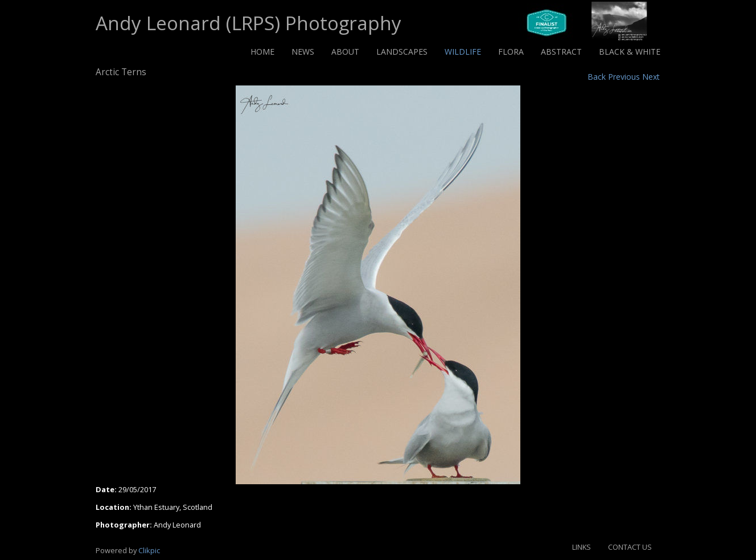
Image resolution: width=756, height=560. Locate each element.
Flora (511, 52)
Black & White (630, 52)
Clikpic (149, 550)
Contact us (630, 547)
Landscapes (402, 52)
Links (582, 547)
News (303, 52)
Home (262, 52)
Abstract (561, 52)
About (345, 52)
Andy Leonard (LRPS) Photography (248, 23)
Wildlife (463, 52)
